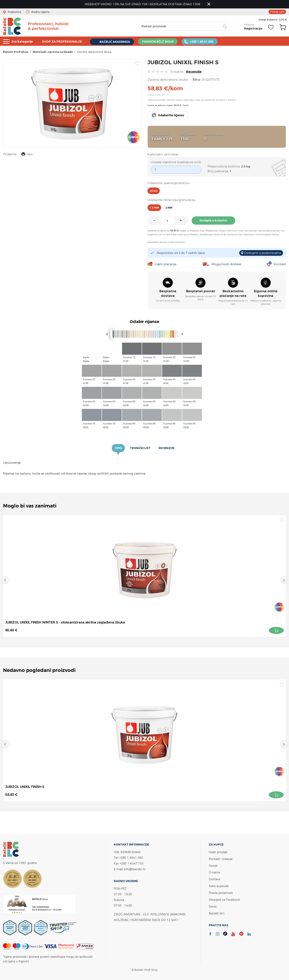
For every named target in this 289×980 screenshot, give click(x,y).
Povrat (213, 865)
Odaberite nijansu (171, 115)
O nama (214, 872)
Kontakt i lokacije (221, 859)
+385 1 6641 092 (131, 858)
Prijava (249, 25)
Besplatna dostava (168, 294)
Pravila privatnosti (221, 892)
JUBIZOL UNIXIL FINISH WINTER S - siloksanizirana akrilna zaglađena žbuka (65, 622)
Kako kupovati (219, 885)
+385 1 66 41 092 (209, 41)
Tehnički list (140, 448)
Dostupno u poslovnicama (263, 253)
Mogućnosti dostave (226, 264)
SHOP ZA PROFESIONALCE (64, 41)
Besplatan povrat (200, 291)
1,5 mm (154, 208)
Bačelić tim (217, 912)
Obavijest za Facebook (224, 898)
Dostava (214, 879)
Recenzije (194, 72)
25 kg (154, 191)
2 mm (169, 208)
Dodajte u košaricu (214, 221)
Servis (213, 905)
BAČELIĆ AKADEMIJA (119, 41)
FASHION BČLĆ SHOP (164, 41)
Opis (118, 448)
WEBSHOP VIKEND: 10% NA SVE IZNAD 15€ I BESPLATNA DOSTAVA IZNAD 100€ (143, 4)
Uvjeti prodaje (218, 852)
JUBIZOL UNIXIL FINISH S (25, 787)
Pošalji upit (277, 12)
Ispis (27, 155)
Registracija (253, 29)
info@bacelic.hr (135, 869)
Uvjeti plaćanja (165, 264)
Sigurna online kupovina (266, 294)
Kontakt (280, 264)
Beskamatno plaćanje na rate (233, 294)
